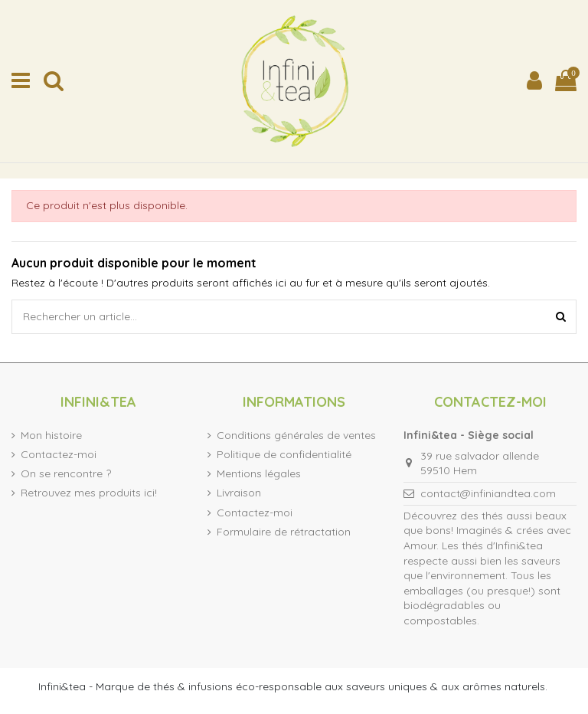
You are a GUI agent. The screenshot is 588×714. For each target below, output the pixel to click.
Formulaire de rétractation (284, 532)
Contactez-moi (59, 454)
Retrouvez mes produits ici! (89, 493)
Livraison (239, 493)
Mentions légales (259, 473)
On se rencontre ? (66, 473)
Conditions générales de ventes (296, 435)
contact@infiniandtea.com (488, 493)
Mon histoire (51, 435)
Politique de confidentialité (284, 454)
